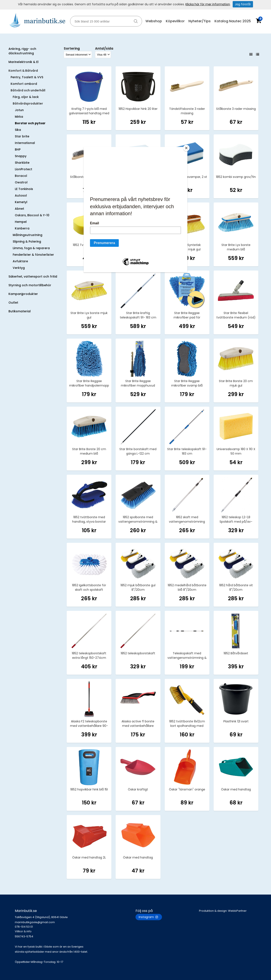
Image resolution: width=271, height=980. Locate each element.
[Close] (186, 148)
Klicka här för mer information (208, 4)
